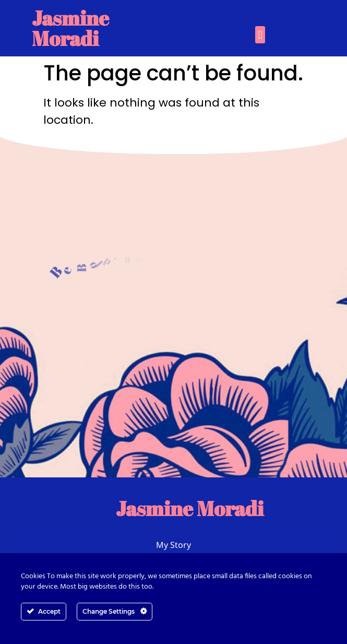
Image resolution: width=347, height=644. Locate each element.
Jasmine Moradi (70, 28)
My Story (173, 545)
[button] (260, 35)
